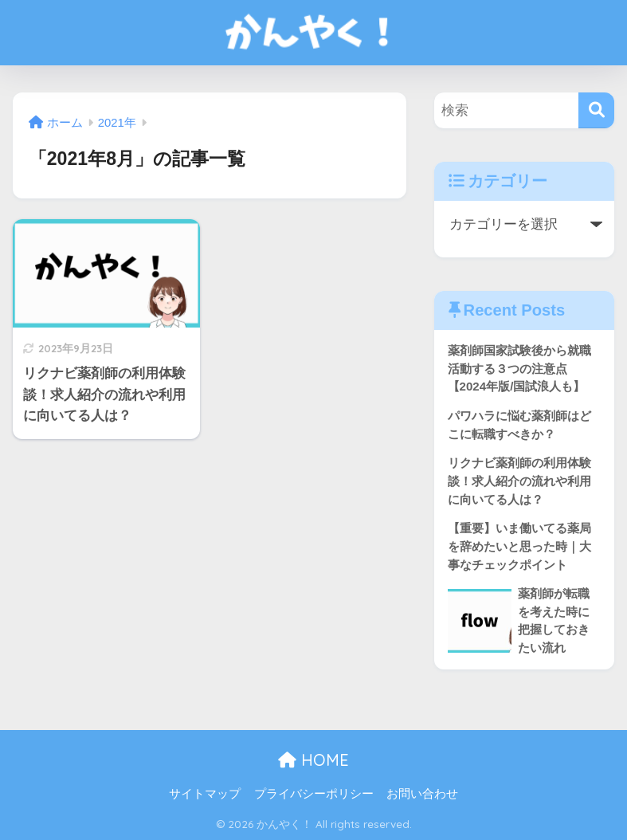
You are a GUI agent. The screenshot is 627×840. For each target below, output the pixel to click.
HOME (313, 760)
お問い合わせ (422, 794)
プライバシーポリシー (314, 794)
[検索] (596, 110)
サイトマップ (205, 794)
